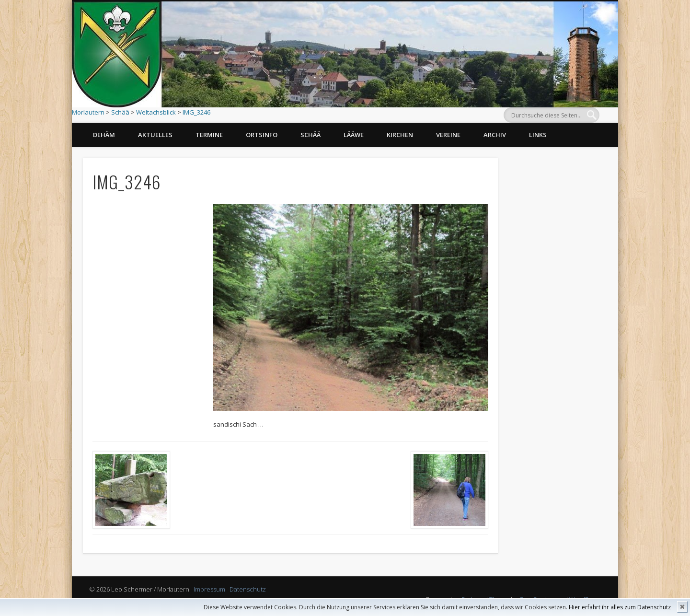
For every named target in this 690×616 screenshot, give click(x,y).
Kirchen (400, 135)
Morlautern (88, 112)
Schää (120, 112)
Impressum (209, 589)
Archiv (495, 135)
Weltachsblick (156, 112)
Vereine (448, 135)
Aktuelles (155, 135)
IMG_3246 (196, 112)
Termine (209, 135)
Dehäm (104, 135)
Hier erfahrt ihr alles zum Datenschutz (620, 607)
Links (538, 135)
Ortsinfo (262, 135)
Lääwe (354, 135)
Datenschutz (248, 589)
